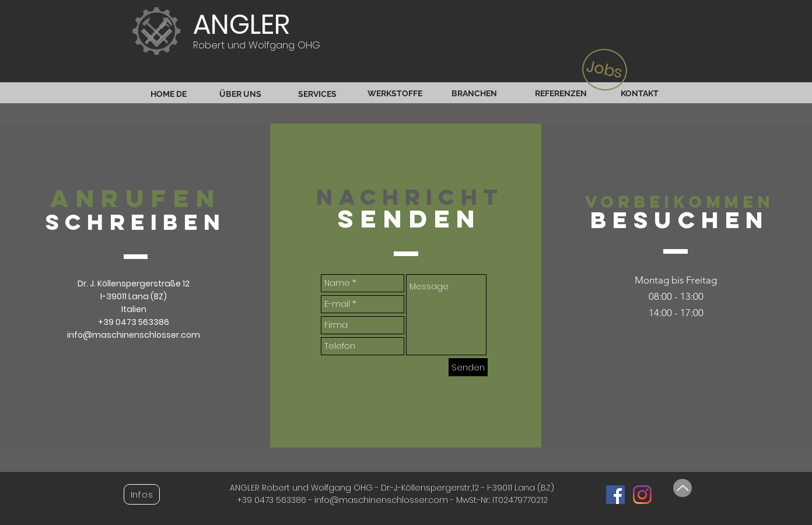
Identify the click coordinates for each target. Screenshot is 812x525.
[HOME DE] (168, 94)
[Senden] (468, 367)
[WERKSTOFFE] (395, 94)
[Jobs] (605, 70)
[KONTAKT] (640, 94)
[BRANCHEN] (474, 94)
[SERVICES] (317, 94)
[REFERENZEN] (561, 94)
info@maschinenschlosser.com (134, 335)
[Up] (682, 488)
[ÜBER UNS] (240, 94)
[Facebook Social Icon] (615, 495)
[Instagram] (642, 495)
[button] (142, 494)
